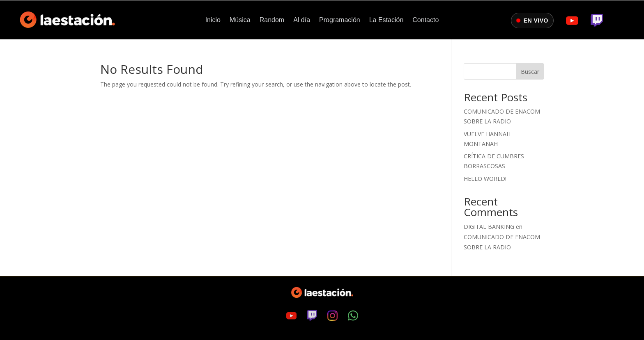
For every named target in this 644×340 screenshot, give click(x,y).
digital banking (489, 227)
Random (272, 20)
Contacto (425, 20)
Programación (340, 20)
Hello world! (485, 179)
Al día (302, 20)
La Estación (386, 20)
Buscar (530, 72)
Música (240, 20)
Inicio (213, 20)
